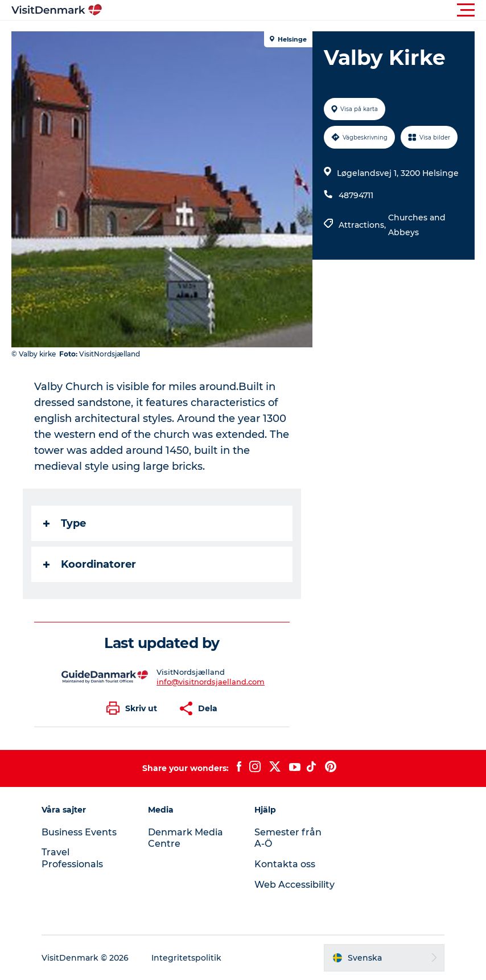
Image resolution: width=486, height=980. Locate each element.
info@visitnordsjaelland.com (211, 682)
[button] (294, 10)
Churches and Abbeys (417, 225)
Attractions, (363, 225)
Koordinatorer (90, 564)
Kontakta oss (285, 864)
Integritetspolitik (186, 958)
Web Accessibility (295, 885)
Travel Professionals (72, 858)
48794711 (356, 195)
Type (65, 523)
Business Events (79, 832)
